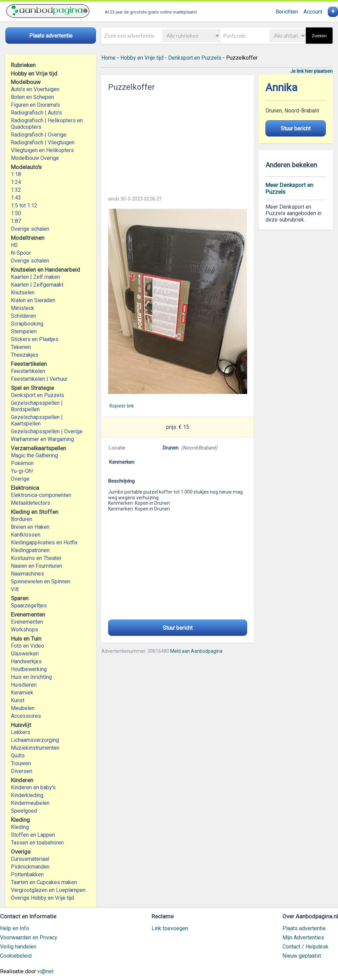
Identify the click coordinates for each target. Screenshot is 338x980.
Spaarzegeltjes (29, 606)
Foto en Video (27, 646)
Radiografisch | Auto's (36, 113)
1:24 (16, 182)
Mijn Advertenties (303, 937)
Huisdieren (24, 685)
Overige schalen (30, 229)
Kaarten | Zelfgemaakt (37, 285)
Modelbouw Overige (35, 158)
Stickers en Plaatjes (35, 339)
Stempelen (24, 331)
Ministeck (23, 308)
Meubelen (23, 708)
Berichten (287, 12)
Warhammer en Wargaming (42, 439)
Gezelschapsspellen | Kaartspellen (37, 420)
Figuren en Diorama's (35, 105)
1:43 (16, 198)
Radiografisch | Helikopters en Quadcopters (47, 124)
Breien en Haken (30, 527)
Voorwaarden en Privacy (29, 937)
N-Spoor (21, 253)
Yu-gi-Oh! (22, 471)
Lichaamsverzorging (35, 740)
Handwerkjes (26, 661)
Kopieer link (122, 406)
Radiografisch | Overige (39, 135)
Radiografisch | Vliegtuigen (43, 142)
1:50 (16, 213)
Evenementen (27, 622)
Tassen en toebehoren (37, 843)
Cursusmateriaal (30, 859)
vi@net (45, 971)
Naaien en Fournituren (36, 566)
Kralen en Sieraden (33, 300)
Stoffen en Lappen (33, 835)
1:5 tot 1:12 (24, 205)
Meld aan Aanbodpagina (196, 651)
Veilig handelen (18, 947)
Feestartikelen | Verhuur (39, 379)
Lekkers (21, 732)
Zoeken (319, 36)
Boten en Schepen (32, 97)
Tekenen (21, 347)
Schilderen (23, 316)
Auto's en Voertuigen (35, 89)
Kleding (20, 827)
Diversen (22, 771)
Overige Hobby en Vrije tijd (42, 898)
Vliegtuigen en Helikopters (42, 150)
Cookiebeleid (16, 956)
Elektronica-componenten (41, 495)
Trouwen (21, 763)
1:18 (16, 174)
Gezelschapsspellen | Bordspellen (37, 406)
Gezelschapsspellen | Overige (47, 431)
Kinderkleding (27, 795)
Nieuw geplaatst (302, 956)
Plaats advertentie (304, 928)
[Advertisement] (178, 142)
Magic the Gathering (34, 455)
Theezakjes (25, 355)
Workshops (24, 630)
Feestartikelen (28, 371)
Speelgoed (24, 811)
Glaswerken (25, 654)
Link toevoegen (170, 928)
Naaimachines (27, 574)
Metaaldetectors (31, 503)
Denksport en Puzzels (37, 395)
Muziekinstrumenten (35, 748)
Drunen (171, 448)
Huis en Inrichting (31, 677)
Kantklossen (26, 535)
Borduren (22, 519)
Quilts (18, 756)
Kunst (18, 700)
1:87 (16, 221)
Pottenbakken (27, 874)
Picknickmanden (30, 867)
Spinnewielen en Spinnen (41, 581)
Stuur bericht (178, 628)
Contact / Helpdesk (305, 947)
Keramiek (22, 693)
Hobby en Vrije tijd (142, 58)
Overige (20, 479)
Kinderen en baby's (33, 787)
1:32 (16, 190)
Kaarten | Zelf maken (35, 277)
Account (313, 12)
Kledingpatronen (30, 550)
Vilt (15, 589)
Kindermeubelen (30, 803)
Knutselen (23, 293)
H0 (14, 245)
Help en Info (15, 928)
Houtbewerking (29, 669)
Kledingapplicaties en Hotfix (44, 543)
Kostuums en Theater (36, 558)
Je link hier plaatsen (311, 71)
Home (108, 58)
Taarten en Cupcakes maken (44, 882)
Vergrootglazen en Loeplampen (48, 890)
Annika (281, 88)
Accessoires (26, 716)
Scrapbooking (27, 324)
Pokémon (22, 463)
